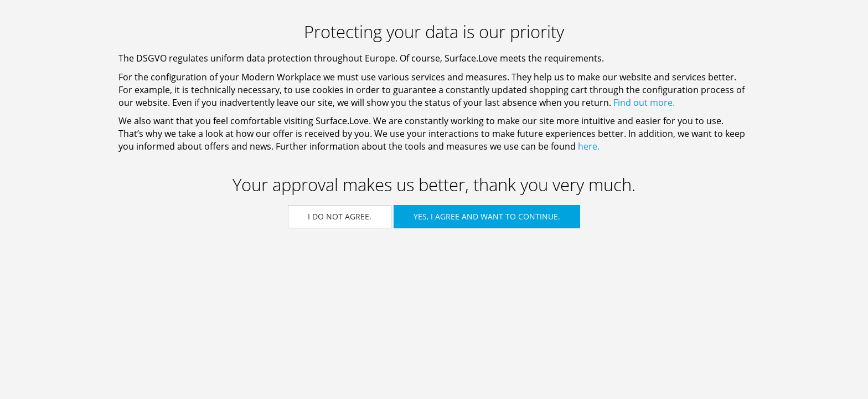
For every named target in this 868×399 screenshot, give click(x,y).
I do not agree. (340, 216)
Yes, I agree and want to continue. (487, 216)
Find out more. (644, 103)
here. (589, 146)
